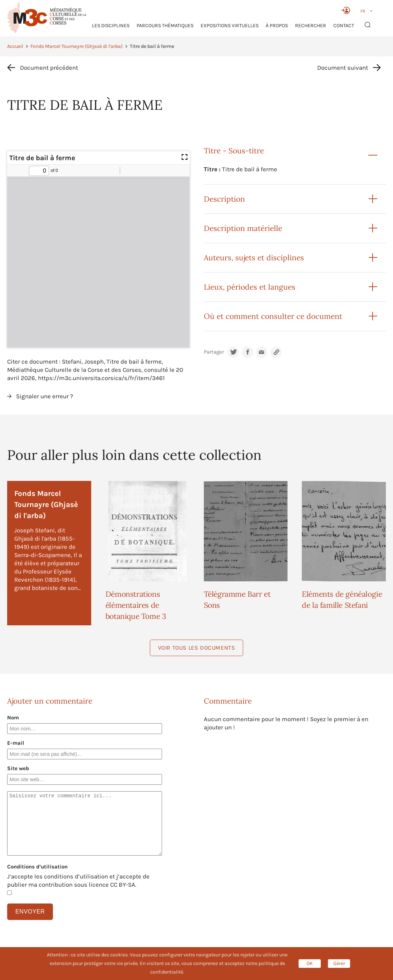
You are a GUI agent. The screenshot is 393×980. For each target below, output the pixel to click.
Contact (344, 26)
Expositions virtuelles (230, 26)
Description (224, 199)
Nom (13, 718)
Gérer (339, 963)
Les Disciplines (111, 26)
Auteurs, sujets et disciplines (254, 258)
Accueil (15, 46)
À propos (277, 26)
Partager (214, 352)
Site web (18, 768)
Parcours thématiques (165, 26)
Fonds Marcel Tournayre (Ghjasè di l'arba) (77, 46)
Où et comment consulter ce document (273, 316)
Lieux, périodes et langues (250, 287)
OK (310, 963)
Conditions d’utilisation (37, 867)
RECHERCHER (311, 26)
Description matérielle (243, 228)
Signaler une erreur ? (45, 396)
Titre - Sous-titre (234, 151)
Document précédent (49, 68)
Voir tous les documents (197, 648)
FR (363, 11)
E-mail (16, 743)
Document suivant (343, 68)
